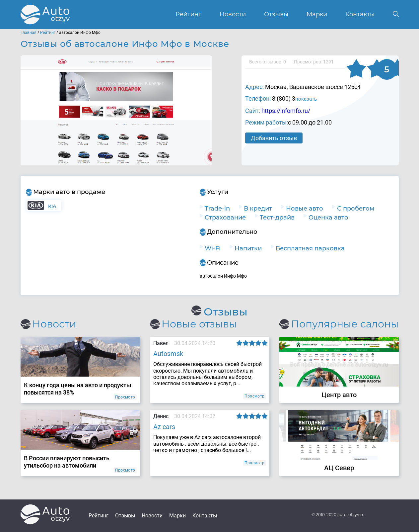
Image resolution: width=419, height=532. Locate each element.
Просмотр (125, 397)
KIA (52, 206)
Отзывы (276, 14)
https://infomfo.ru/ (286, 111)
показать (306, 99)
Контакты (360, 14)
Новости (233, 14)
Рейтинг (188, 14)
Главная (29, 33)
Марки (317, 14)
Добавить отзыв (274, 138)
